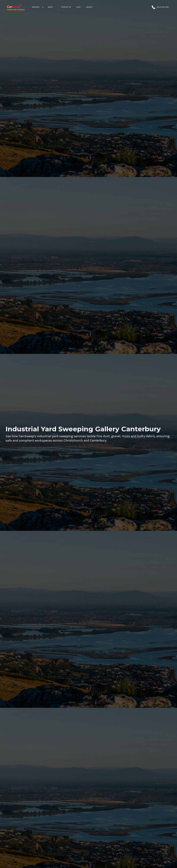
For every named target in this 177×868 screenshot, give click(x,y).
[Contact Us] (66, 7)
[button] (37, 7)
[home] (16, 7)
